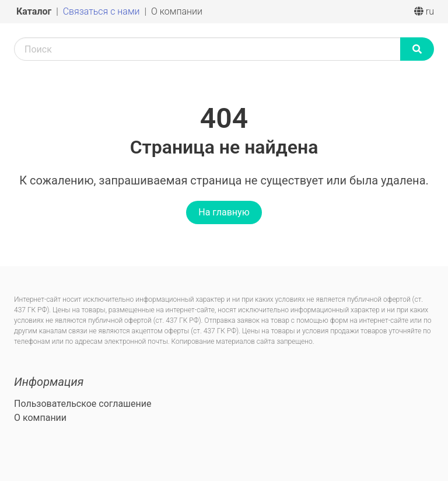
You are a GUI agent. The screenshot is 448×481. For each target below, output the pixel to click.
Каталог (35, 11)
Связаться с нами (103, 11)
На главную (224, 212)
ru (424, 11)
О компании (177, 11)
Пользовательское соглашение (83, 404)
